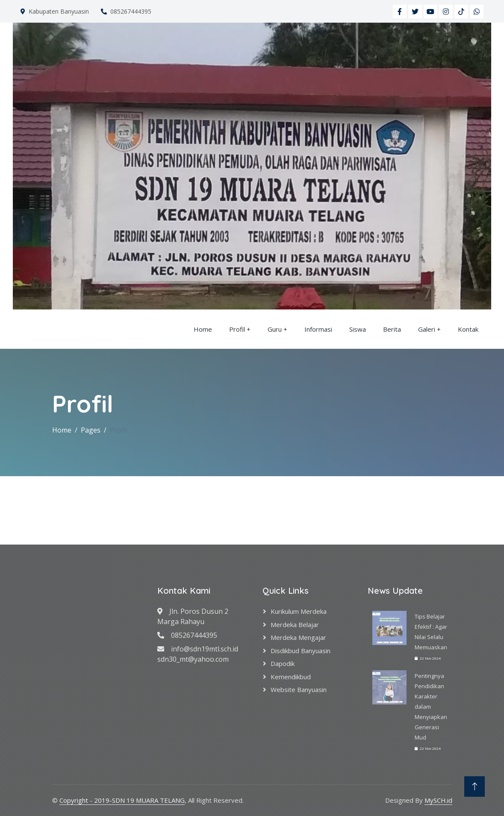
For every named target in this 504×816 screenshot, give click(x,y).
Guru (275, 329)
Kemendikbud (291, 677)
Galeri (427, 329)
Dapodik (283, 663)
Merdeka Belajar (295, 625)
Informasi (318, 329)
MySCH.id (438, 800)
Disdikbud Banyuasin (301, 651)
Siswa (358, 329)
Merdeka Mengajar (298, 637)
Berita (392, 329)
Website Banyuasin (299, 689)
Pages (91, 430)
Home (203, 329)
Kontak (468, 329)
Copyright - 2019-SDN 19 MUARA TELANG (122, 800)
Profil (237, 329)
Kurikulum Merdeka (299, 611)
